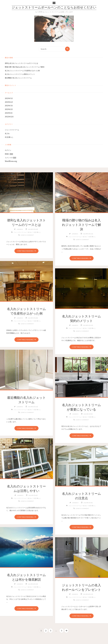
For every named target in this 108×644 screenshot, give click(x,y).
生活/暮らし (9, 137)
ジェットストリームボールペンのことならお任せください (54, 8)
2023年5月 (9, 98)
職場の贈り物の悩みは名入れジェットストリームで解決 (25, 67)
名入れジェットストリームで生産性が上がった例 (22, 71)
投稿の (9, 154)
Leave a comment (27, 235)
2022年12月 (9, 117)
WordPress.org (11, 161)
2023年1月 (9, 113)
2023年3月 (9, 106)
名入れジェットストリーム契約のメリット (20, 74)
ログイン (8, 150)
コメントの (10, 158)
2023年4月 (9, 102)
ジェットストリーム (12, 130)
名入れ (7, 134)
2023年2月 (9, 109)
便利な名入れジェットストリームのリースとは (21, 63)
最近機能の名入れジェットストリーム (18, 78)
